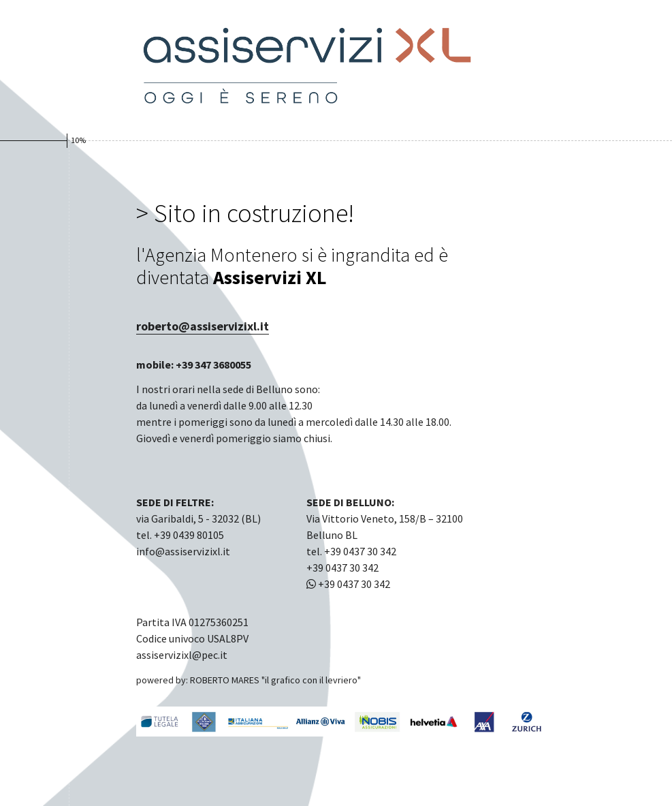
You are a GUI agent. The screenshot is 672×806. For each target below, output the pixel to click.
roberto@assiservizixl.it (203, 326)
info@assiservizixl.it (183, 551)
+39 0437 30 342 (348, 584)
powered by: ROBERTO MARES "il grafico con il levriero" (249, 680)
